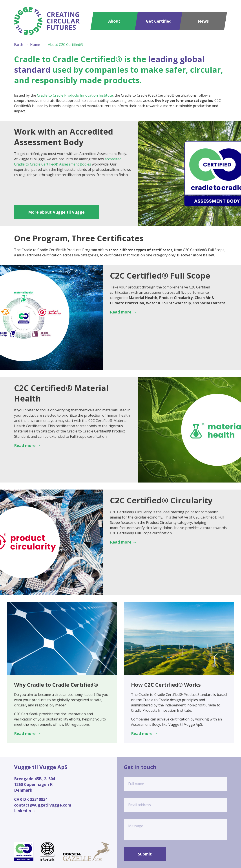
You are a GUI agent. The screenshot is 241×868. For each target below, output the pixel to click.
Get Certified (159, 21)
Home (35, 45)
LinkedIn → (25, 811)
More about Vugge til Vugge (56, 212)
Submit (145, 854)
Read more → (123, 312)
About (114, 21)
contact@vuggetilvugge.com (43, 805)
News (203, 21)
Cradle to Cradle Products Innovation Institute (75, 95)
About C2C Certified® (66, 45)
